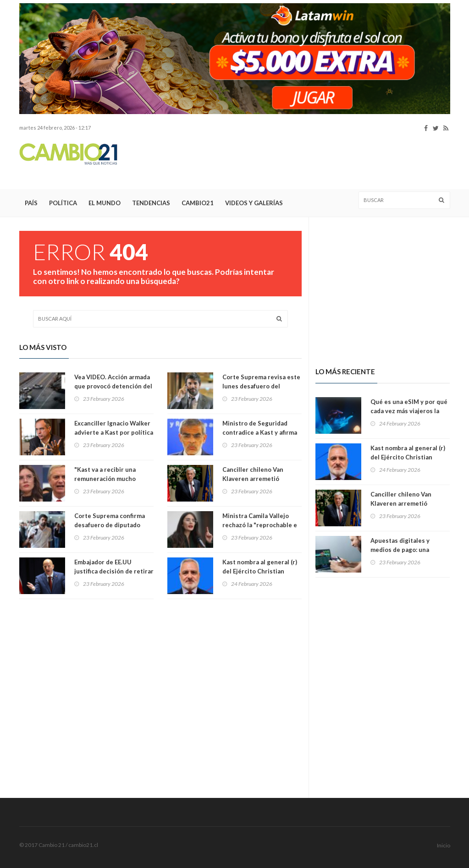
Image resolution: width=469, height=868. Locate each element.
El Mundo (105, 203)
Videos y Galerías (254, 203)
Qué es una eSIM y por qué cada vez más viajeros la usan (409, 411)
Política (63, 203)
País (31, 203)
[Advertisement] (283, 161)
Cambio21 (198, 203)
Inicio (444, 845)
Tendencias (151, 203)
